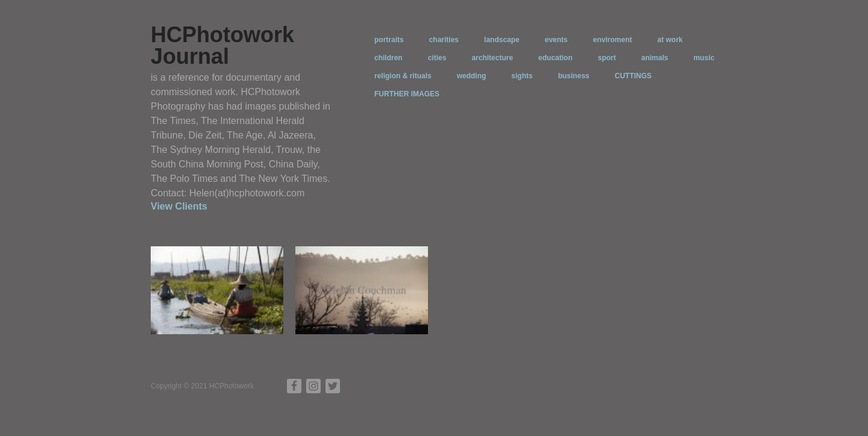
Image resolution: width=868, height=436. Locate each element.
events (556, 40)
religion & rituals (403, 76)
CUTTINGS (633, 76)
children (388, 58)
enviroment (613, 40)
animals (655, 58)
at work (670, 40)
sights (522, 76)
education (555, 58)
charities (444, 40)
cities (437, 58)
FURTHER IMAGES (407, 94)
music (704, 58)
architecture (492, 58)
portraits (389, 40)
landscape (502, 40)
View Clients (179, 206)
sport (607, 58)
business (574, 76)
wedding (472, 76)
